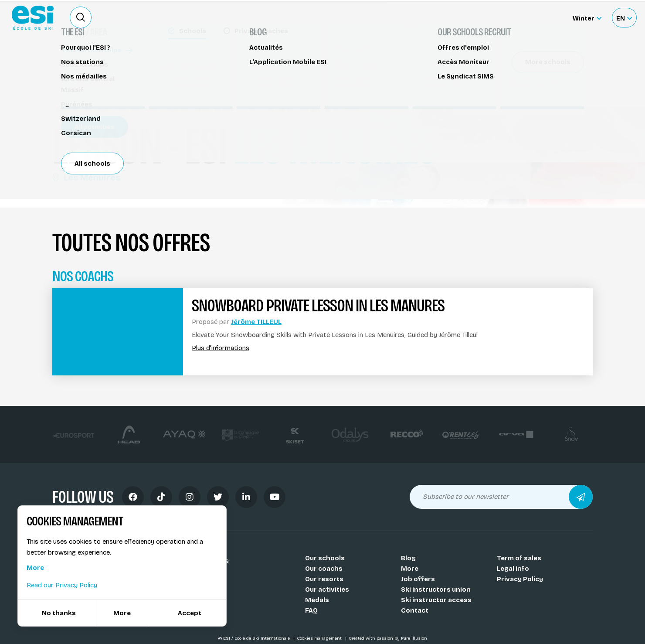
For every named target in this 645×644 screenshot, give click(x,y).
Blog (408, 558)
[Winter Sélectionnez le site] (587, 18)
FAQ (311, 610)
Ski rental (483, 17)
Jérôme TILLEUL (256, 322)
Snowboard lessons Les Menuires (112, 60)
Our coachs (324, 569)
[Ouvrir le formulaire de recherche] (81, 17)
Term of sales (519, 558)
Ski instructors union (436, 589)
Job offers (418, 579)
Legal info (513, 569)
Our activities (327, 589)
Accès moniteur (539, 18)
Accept (190, 613)
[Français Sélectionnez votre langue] (624, 18)
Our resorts (324, 579)
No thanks (59, 613)
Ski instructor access (436, 600)
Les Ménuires (86, 177)
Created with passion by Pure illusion (388, 638)
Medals (317, 600)
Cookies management (320, 638)
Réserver (519, 76)
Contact (415, 610)
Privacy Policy (520, 579)
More (410, 569)
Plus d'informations (221, 348)
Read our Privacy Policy (62, 585)
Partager (519, 101)
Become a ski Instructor (419, 17)
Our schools (325, 558)
